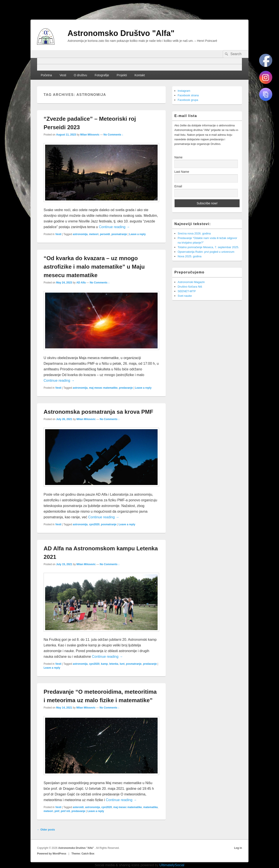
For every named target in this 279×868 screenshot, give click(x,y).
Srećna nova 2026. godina (194, 233)
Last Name (182, 172)
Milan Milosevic (90, 135)
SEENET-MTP (187, 291)
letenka (114, 664)
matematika (150, 807)
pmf (57, 811)
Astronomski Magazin (191, 282)
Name (178, 157)
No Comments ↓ (113, 135)
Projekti (122, 75)
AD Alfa (81, 283)
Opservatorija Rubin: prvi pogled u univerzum (206, 252)
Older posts (46, 830)
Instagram (184, 91)
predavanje (126, 388)
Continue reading (114, 227)
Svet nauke (185, 296)
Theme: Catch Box (83, 854)
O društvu (81, 75)
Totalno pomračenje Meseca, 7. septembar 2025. (208, 247)
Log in (238, 848)
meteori (94, 234)
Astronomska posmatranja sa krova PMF (98, 412)
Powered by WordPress (52, 854)
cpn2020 (94, 524)
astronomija (80, 234)
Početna (46, 75)
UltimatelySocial (172, 865)
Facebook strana (188, 95)
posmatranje (119, 234)
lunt (122, 664)
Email (178, 186)
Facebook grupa (188, 100)
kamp (104, 664)
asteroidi (78, 807)
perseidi (105, 234)
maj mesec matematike (103, 388)
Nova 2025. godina (190, 256)
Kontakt (140, 75)
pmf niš (65, 811)
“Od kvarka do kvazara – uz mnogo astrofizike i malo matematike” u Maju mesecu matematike (94, 267)
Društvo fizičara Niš (190, 287)
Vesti (63, 75)
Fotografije (102, 75)
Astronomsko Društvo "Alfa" (121, 33)
